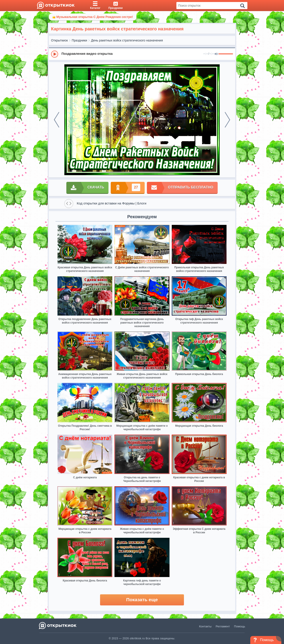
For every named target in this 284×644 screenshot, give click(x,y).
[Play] (55, 54)
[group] (142, 54)
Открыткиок (59, 40)
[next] (227, 120)
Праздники (79, 40)
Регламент (223, 626)
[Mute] (216, 54)
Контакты (205, 626)
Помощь (240, 626)
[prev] (57, 120)
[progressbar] (226, 54)
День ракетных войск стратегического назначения (127, 40)
